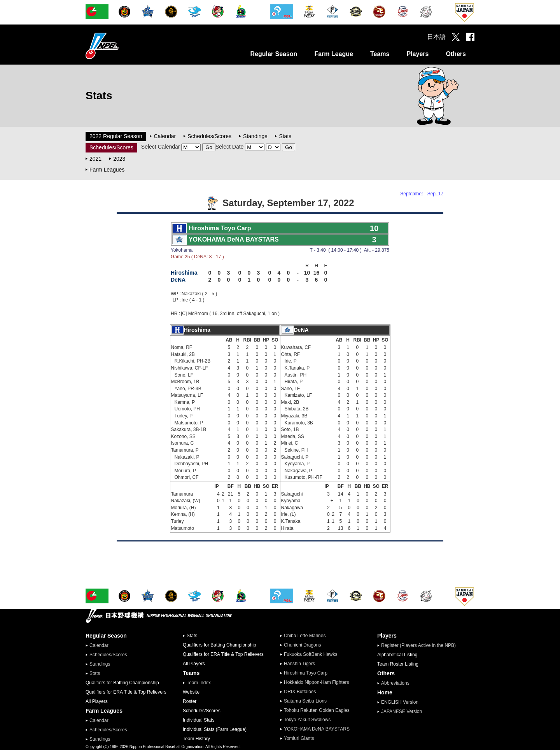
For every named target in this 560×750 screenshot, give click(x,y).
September (412, 194)
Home (385, 692)
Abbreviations (395, 683)
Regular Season (274, 54)
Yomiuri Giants (299, 738)
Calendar (165, 136)
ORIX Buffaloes (300, 692)
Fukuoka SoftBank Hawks (311, 654)
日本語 (436, 37)
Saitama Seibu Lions (305, 701)
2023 (119, 159)
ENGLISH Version (400, 702)
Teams (380, 54)
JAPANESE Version (402, 711)
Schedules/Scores (209, 136)
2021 (95, 159)
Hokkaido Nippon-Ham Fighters (316, 682)
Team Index (199, 683)
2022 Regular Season (116, 136)
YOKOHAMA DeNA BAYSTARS (317, 729)
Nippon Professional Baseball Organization (122, 46)
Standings (255, 136)
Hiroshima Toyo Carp (306, 673)
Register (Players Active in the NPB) (421, 645)
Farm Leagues (107, 170)
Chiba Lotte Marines (305, 636)
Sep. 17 (435, 194)
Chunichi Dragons (302, 645)
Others (456, 54)
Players (417, 54)
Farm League (334, 54)
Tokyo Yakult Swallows (307, 720)
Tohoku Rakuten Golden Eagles (317, 710)
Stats (285, 136)
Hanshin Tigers (299, 664)
